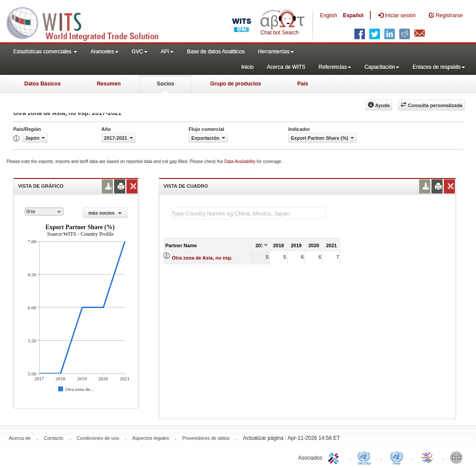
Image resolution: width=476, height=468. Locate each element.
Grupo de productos (236, 84)
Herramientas (276, 52)
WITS (88, 22)
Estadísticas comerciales (45, 52)
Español (353, 15)
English (329, 15)
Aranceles (104, 52)
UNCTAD (366, 457)
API (167, 52)
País (303, 84)
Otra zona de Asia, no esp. (202, 258)
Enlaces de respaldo (439, 67)
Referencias (335, 67)
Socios (165, 84)
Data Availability (240, 162)
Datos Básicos (43, 84)
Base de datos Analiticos (216, 52)
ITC (335, 457)
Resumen (109, 84)
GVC (140, 52)
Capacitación (382, 67)
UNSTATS (397, 457)
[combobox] (44, 212)
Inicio (247, 67)
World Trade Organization (428, 457)
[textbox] (249, 214)
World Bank (458, 457)
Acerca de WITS (286, 67)
